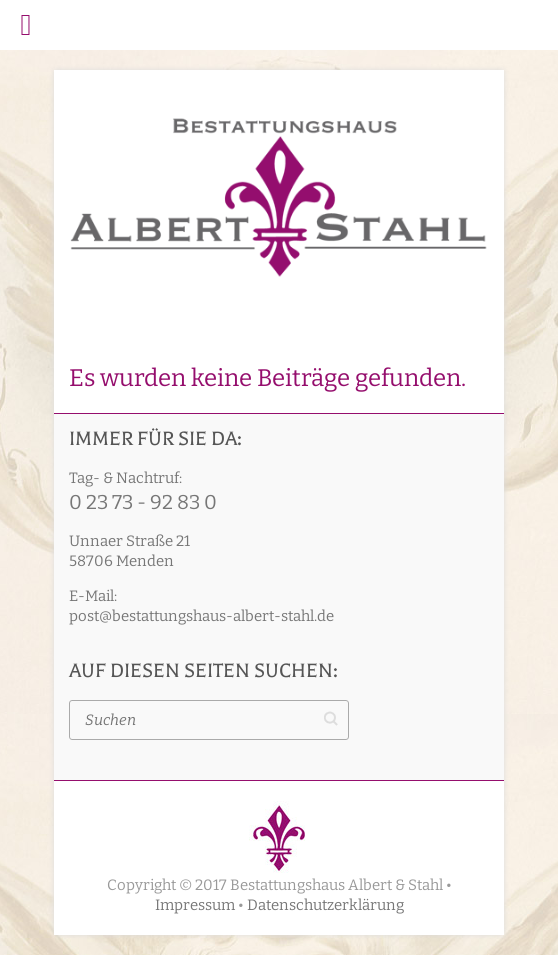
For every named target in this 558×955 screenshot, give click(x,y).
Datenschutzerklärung (325, 905)
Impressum (195, 905)
